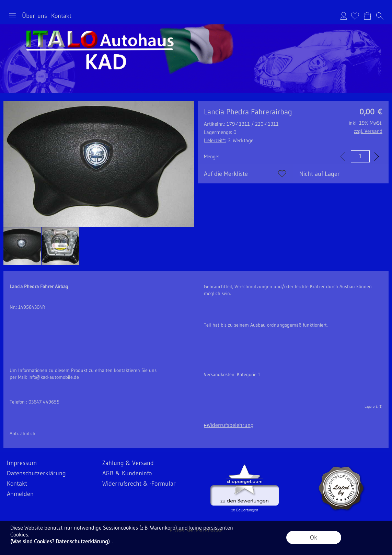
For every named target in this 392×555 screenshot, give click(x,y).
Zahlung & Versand (128, 463)
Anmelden (344, 16)
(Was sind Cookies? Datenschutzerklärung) (60, 541)
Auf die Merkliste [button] (226, 174)
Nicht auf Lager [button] (320, 174)
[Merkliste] (355, 16)
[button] (12, 16)
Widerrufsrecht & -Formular (139, 484)
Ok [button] (314, 537)
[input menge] (360, 156)
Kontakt (61, 16)
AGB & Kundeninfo (127, 473)
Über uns (34, 16)
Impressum (22, 463)
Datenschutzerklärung (36, 473)
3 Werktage (229, 140)
